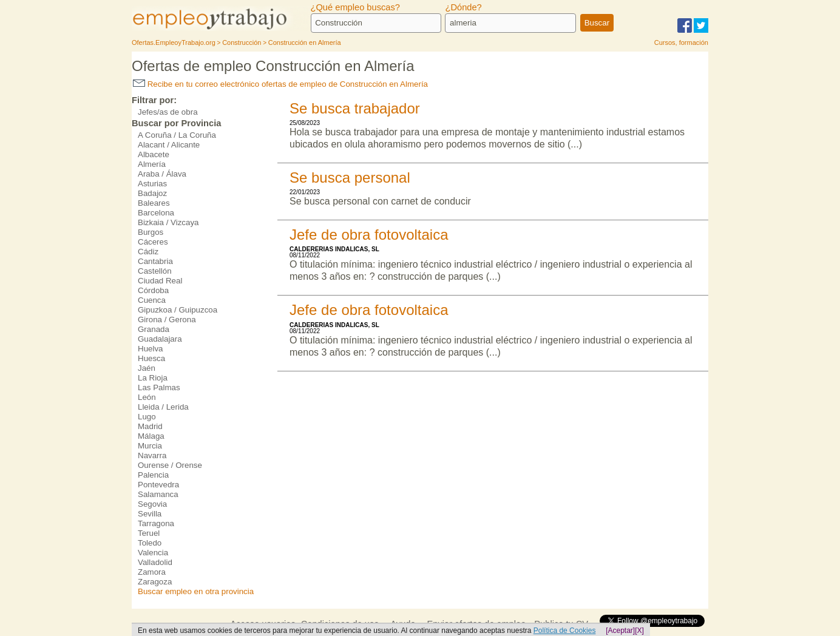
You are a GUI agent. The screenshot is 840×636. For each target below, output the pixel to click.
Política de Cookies (565, 631)
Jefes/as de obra (168, 112)
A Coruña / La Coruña (177, 135)
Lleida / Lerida (163, 407)
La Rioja (153, 378)
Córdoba (153, 290)
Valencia (153, 553)
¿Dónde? (463, 7)
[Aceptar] (620, 631)
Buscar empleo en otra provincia (196, 591)
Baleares (154, 203)
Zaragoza (155, 582)
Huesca (151, 358)
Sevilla (150, 514)
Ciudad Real (160, 281)
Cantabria (155, 261)
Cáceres (153, 242)
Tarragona (156, 523)
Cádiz (148, 252)
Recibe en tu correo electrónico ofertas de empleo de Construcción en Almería (280, 84)
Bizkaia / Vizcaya (168, 222)
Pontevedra (158, 485)
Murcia (150, 446)
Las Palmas (159, 387)
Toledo (150, 543)
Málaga (151, 436)
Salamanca (158, 494)
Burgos (151, 232)
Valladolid (155, 562)
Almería (152, 164)
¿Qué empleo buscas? (355, 7)
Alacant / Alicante (169, 145)
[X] (639, 631)
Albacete (154, 154)
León (147, 397)
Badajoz (152, 193)
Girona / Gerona (167, 320)
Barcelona (156, 213)
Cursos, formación (681, 42)
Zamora (152, 572)
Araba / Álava (162, 174)
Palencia (153, 475)
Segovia (152, 504)
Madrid (150, 426)
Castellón (155, 271)
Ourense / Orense (170, 465)
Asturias (152, 184)
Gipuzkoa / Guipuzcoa (178, 310)
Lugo (147, 417)
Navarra (152, 455)
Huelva (151, 349)
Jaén (147, 368)
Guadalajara (160, 339)
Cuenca (152, 300)
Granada (154, 329)
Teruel (149, 533)
